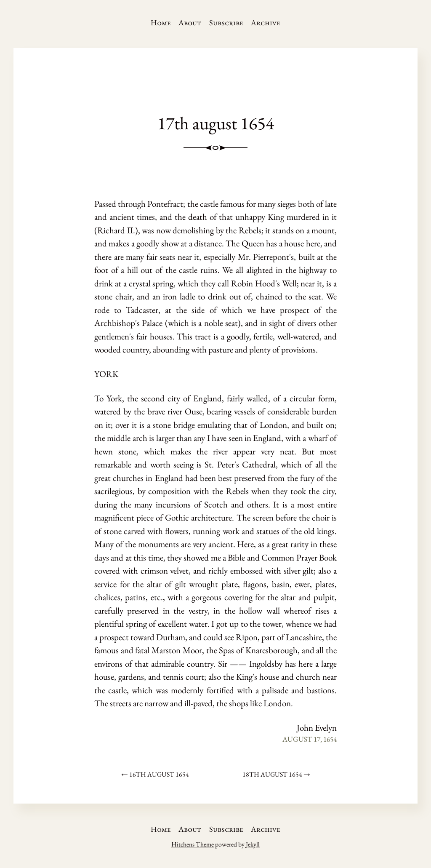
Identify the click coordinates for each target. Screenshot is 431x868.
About (190, 23)
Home (161, 23)
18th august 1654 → (276, 774)
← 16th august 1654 (155, 774)
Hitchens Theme (193, 844)
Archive (266, 23)
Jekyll (253, 844)
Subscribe (226, 23)
